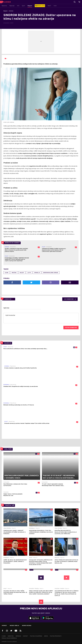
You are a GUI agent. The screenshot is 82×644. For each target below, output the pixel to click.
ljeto (29, 273)
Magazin (5, 11)
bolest (22, 273)
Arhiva (46, 636)
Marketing (11, 636)
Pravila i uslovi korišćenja (9, 638)
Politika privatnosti (56, 636)
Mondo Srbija (14, 626)
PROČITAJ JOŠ (10, 505)
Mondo (4, 626)
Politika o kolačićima (36, 636)
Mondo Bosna (27, 626)
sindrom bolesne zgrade (51, 273)
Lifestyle (11, 11)
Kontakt (25, 636)
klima (7, 273)
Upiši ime (6, 308)
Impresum (18, 636)
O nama (4, 636)
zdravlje (37, 273)
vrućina (14, 273)
